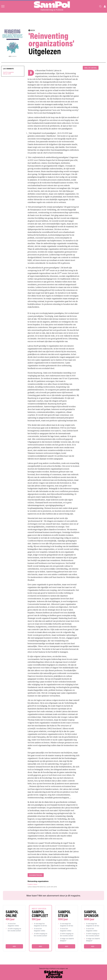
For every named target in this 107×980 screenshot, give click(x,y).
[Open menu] (3, 6)
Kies (14, 946)
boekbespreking (36, 875)
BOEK (32, 30)
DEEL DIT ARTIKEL (91, 68)
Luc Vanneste (8, 69)
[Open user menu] (105, 6)
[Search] (100, 6)
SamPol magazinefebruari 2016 (8, 73)
